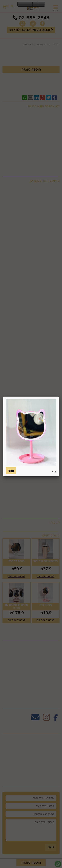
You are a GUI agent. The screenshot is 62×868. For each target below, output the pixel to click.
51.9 (54, 472)
